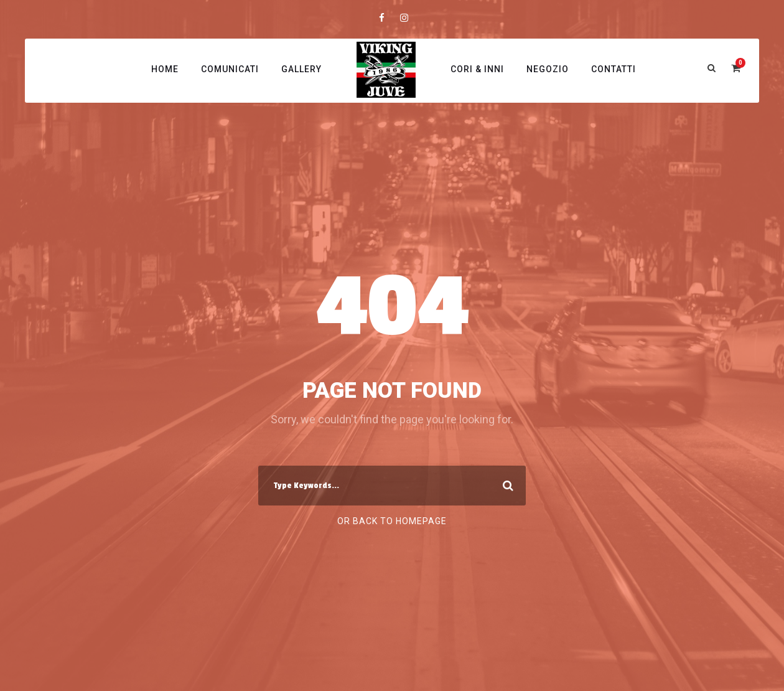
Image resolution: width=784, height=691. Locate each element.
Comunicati (230, 69)
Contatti (614, 69)
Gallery (301, 69)
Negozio (548, 69)
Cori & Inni (477, 69)
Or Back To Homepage (392, 521)
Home (165, 69)
